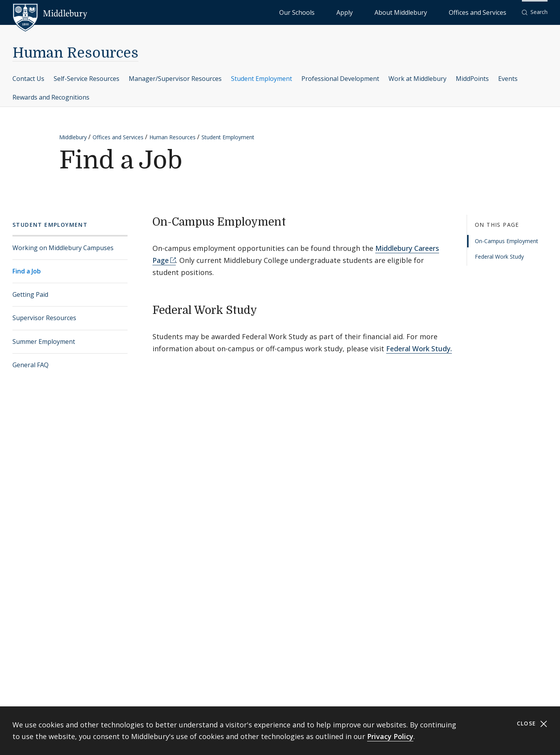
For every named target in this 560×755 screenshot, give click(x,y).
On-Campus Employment (507, 241)
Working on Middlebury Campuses (63, 248)
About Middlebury (430, 12)
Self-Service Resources (87, 79)
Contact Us (28, 79)
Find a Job (27, 271)
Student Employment (262, 79)
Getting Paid (30, 294)
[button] (535, 12)
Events (508, 79)
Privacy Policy (390, 736)
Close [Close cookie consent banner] (532, 724)
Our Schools (360, 12)
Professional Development (340, 79)
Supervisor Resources (44, 318)
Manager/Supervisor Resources (175, 79)
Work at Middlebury (417, 79)
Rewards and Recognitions (51, 97)
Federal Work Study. (419, 349)
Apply (391, 12)
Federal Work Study (499, 257)
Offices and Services (487, 12)
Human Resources (75, 53)
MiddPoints (472, 79)
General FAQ (31, 365)
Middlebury (73, 137)
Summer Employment (44, 342)
